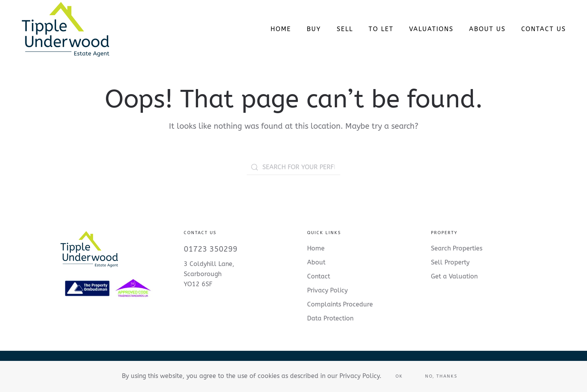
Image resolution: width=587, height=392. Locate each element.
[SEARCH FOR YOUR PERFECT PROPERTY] (293, 167)
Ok (399, 376)
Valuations (431, 29)
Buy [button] (314, 29)
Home (281, 29)
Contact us (544, 29)
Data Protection (330, 318)
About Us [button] (487, 29)
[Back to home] (65, 29)
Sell (345, 29)
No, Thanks (441, 376)
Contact (319, 276)
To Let (381, 29)
